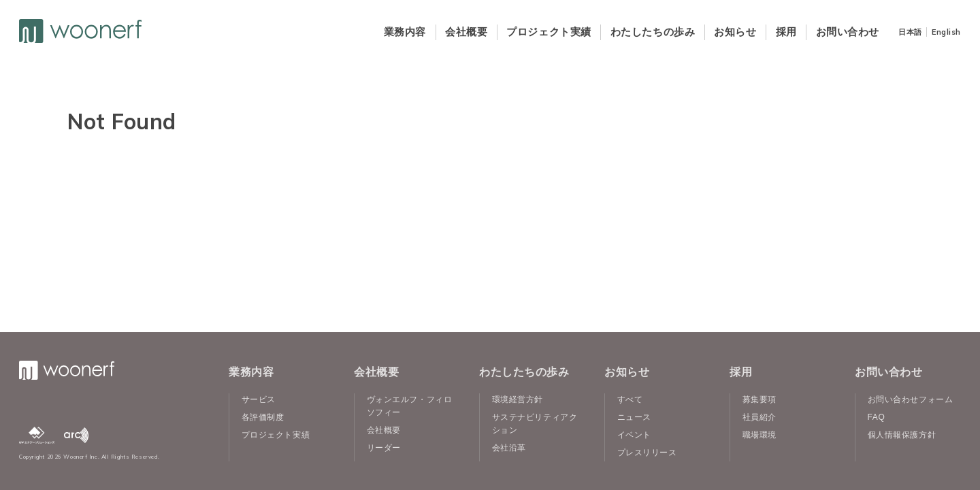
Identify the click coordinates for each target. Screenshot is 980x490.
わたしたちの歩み (653, 32)
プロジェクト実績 (549, 32)
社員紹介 (759, 417)
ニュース (634, 417)
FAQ (877, 417)
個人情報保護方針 (902, 435)
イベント (634, 435)
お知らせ (735, 32)
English (946, 32)
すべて (630, 399)
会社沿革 (509, 448)
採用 (786, 32)
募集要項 (759, 399)
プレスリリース (647, 453)
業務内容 (405, 32)
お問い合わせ (848, 32)
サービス (259, 399)
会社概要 (466, 32)
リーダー (384, 448)
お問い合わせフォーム (911, 399)
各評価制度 (263, 417)
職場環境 (759, 435)
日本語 (910, 32)
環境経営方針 (518, 399)
